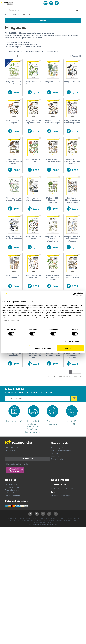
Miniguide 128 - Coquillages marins (53, 160)
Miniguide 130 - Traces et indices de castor (14, 161)
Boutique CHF (28, 459)
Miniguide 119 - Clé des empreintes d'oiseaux (72, 239)
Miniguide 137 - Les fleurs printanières (33, 83)
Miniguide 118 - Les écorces (14, 276)
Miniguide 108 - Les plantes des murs (53, 354)
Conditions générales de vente (62, 448)
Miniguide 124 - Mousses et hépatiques (53, 200)
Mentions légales (12, 448)
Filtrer (43, 20)
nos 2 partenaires (16, 305)
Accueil (8, 15)
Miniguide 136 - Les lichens (53, 83)
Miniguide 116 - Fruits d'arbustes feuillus (53, 277)
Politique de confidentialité (61, 451)
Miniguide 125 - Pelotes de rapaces (33, 199)
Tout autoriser (70, 348)
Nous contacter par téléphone (62, 488)
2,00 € (17, 92)
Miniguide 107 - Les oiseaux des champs (72, 355)
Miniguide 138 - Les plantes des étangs (14, 83)
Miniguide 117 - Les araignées (33, 276)
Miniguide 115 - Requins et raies (72, 276)
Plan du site (10, 451)
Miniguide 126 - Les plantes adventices (14, 199)
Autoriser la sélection (43, 348)
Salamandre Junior (12, 487)
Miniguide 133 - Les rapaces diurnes (33, 121)
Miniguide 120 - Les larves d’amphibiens (53, 239)
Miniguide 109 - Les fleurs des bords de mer (33, 355)
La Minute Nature (11, 493)
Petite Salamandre (12, 490)
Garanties (55, 453)
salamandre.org (11, 484)
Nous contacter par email (60, 496)
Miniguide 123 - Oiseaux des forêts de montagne (72, 200)
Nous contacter (57, 456)
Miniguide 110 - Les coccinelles (14, 354)
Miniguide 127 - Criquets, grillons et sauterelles (72, 161)
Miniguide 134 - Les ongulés (14, 121)
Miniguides (17, 15)
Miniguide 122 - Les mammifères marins (14, 238)
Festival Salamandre (12, 496)
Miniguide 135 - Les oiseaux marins (72, 83)
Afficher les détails (72, 342)
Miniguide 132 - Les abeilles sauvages (53, 121)
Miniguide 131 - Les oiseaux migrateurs (72, 121)
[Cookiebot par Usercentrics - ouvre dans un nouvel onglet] (74, 294)
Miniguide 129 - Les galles (33, 160)
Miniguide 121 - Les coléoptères (33, 238)
